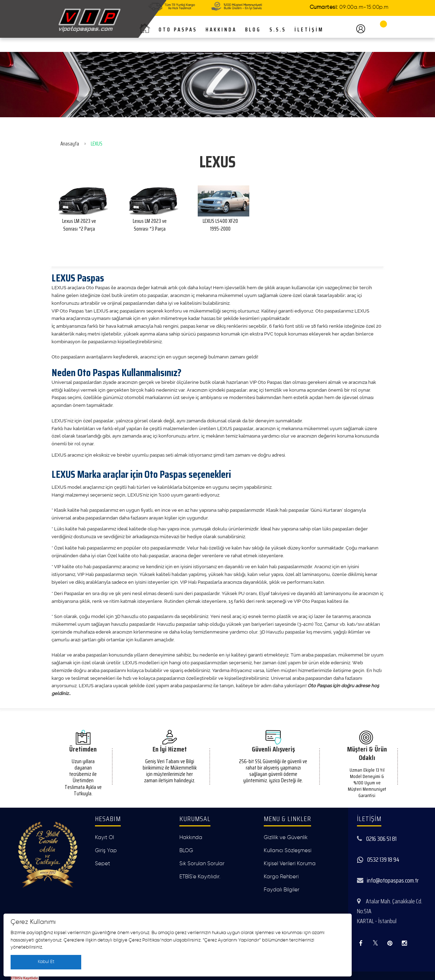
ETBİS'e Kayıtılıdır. (200, 877)
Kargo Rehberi (281, 877)
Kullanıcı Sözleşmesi (288, 851)
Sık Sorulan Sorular (202, 864)
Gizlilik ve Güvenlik (286, 838)
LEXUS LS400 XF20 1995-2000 (220, 225)
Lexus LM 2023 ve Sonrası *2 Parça (79, 225)
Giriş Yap (106, 851)
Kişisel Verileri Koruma (290, 864)
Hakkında (191, 838)
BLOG (186, 851)
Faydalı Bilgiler (282, 890)
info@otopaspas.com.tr (393, 880)
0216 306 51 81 (381, 839)
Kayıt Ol (105, 838)
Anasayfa (70, 144)
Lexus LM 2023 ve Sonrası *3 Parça (150, 225)
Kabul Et (46, 962)
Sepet (103, 864)
